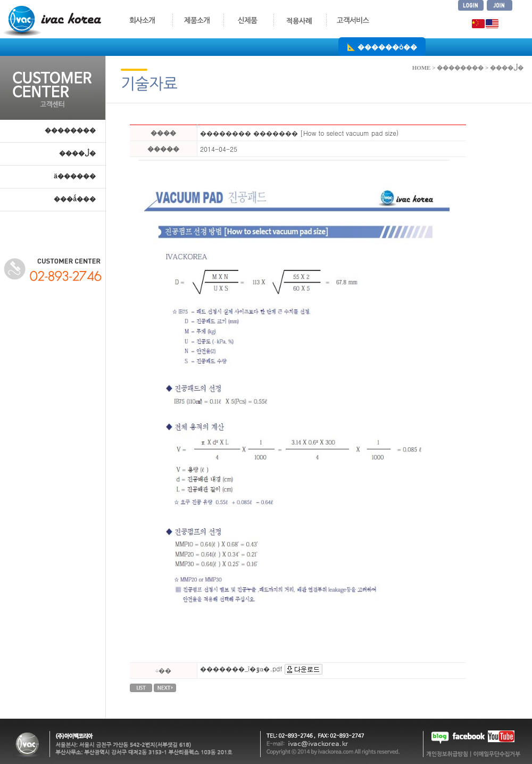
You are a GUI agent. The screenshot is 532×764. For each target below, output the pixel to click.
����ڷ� (77, 153)
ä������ (75, 176)
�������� (70, 130)
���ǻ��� (75, 199)
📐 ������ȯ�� (382, 47)
